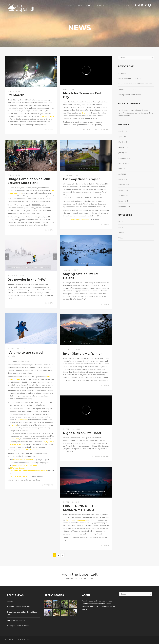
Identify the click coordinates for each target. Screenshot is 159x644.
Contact (128, 5)
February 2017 (124, 147)
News (79, 5)
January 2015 (123, 201)
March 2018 (123, 131)
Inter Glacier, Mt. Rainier (82, 354)
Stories (88, 5)
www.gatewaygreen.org (80, 219)
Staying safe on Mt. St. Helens (130, 95)
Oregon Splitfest (48, 116)
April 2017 (122, 137)
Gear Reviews (115, 5)
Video (106, 130)
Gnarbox (85, 113)
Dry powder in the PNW (27, 280)
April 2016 (122, 174)
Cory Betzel (70, 520)
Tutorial (49, 485)
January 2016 (123, 190)
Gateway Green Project (81, 179)
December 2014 (124, 206)
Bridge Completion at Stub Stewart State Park (135, 84)
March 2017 (123, 142)
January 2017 (123, 153)
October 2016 (123, 163)
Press (97, 130)
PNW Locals (100, 5)
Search (150, 5)
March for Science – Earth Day (130, 78)
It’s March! (16, 95)
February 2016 (124, 185)
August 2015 (123, 195)
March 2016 (123, 179)
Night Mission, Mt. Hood (82, 433)
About (71, 5)
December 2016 (124, 158)
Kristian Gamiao (81, 520)
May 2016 (122, 169)
